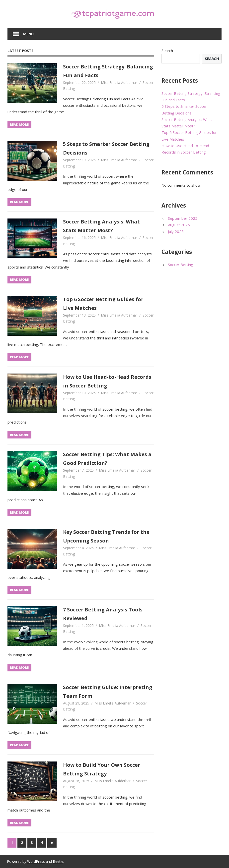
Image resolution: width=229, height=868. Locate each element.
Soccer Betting (181, 265)
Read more (19, 124)
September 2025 (183, 218)
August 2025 (179, 225)
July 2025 (176, 231)
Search (167, 51)
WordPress (36, 861)
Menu (28, 34)
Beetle (58, 861)
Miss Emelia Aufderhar (119, 82)
